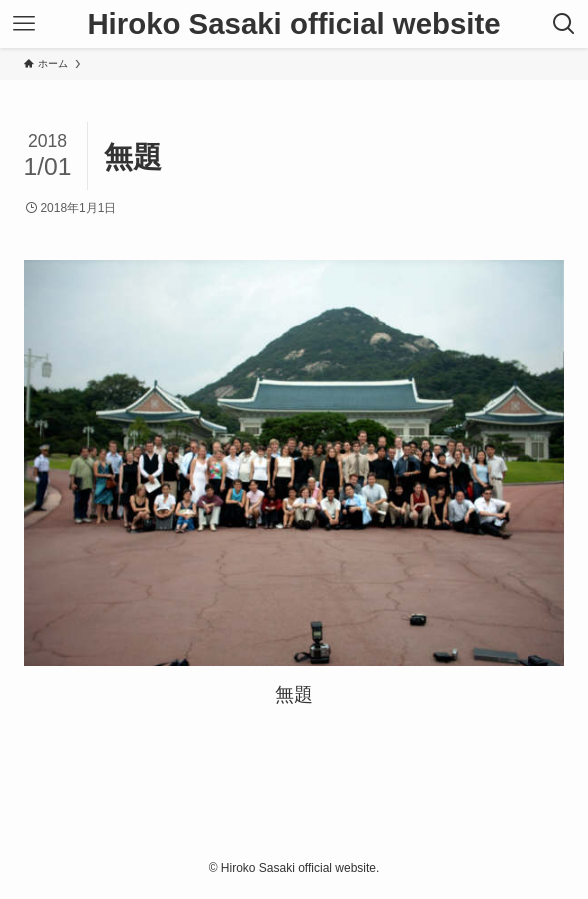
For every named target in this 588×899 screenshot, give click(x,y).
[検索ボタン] (564, 24)
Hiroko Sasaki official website (293, 23)
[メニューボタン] (24, 24)
